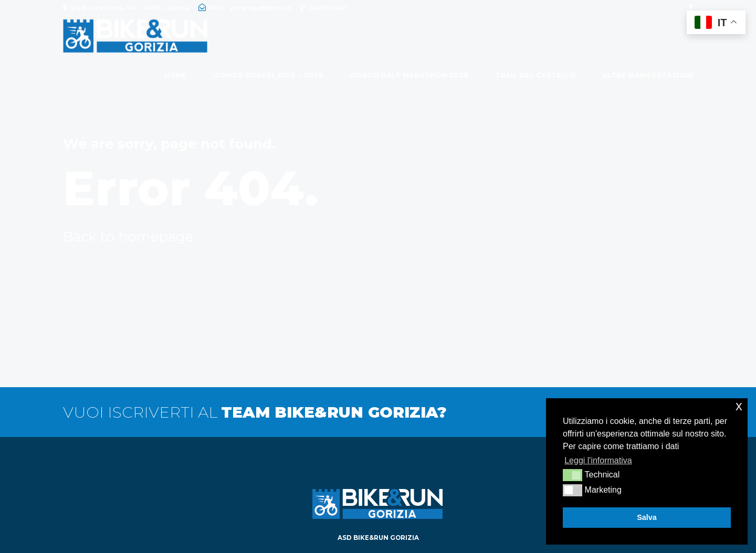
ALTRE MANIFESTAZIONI (648, 75)
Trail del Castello (535, 75)
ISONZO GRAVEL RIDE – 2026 (268, 75)
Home (176, 75)
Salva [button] (647, 517)
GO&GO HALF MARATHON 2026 (409, 75)
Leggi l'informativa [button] (598, 460)
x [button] (739, 406)
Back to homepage (128, 237)
